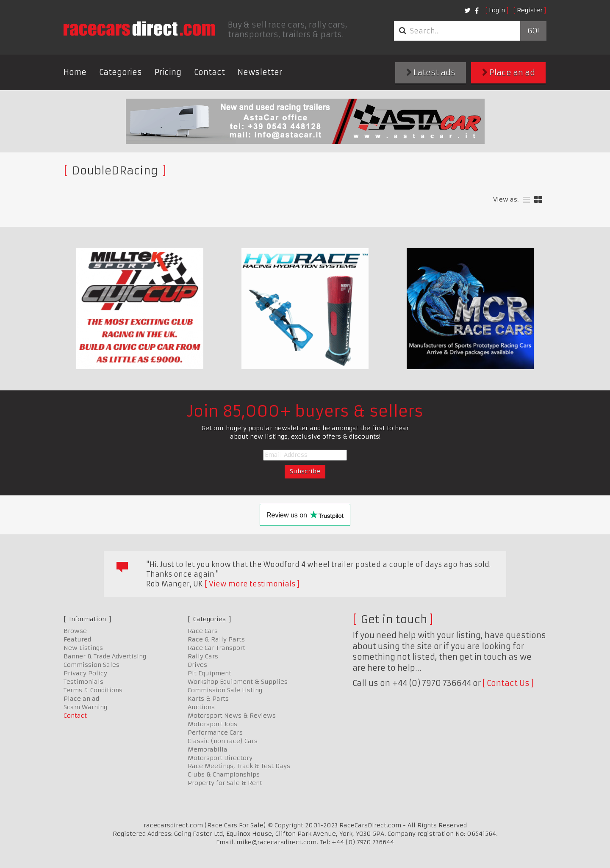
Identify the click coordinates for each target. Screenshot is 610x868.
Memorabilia (208, 749)
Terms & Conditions (93, 690)
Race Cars (203, 631)
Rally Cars (203, 656)
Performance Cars (215, 733)
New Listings (83, 648)
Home (75, 72)
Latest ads (431, 73)
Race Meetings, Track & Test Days (239, 766)
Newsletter (260, 72)
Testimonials (83, 682)
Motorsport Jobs (212, 724)
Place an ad (509, 73)
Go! (533, 31)
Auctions (201, 707)
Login (497, 10)
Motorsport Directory (220, 758)
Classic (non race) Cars (223, 741)
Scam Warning (85, 707)
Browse (75, 631)
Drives (197, 665)
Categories (121, 72)
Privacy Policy (85, 673)
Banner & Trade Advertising (105, 656)
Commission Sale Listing (225, 690)
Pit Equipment (209, 673)
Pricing (168, 72)
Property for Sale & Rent (225, 783)
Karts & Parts (208, 699)
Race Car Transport (216, 648)
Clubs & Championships (224, 774)
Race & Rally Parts (216, 639)
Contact (209, 72)
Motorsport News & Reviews (232, 716)
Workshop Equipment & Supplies (238, 682)
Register (530, 10)
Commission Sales (91, 665)
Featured (77, 639)
